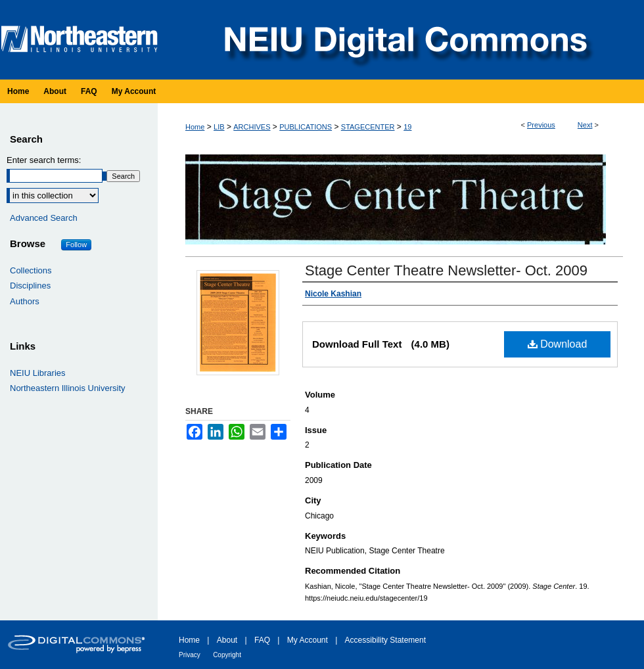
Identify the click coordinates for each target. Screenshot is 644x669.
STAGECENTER (368, 127)
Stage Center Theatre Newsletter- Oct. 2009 (446, 270)
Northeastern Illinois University (68, 388)
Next (585, 125)
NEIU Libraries (38, 373)
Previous (541, 125)
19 (407, 127)
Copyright (227, 655)
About (227, 640)
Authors (25, 301)
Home (195, 127)
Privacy (190, 655)
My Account (308, 640)
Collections (31, 270)
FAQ (262, 640)
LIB (219, 127)
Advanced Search (44, 218)
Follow (76, 244)
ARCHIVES (252, 127)
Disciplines (30, 286)
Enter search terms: (44, 160)
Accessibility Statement (385, 640)
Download (558, 344)
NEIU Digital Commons (404, 40)
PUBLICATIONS (306, 127)
